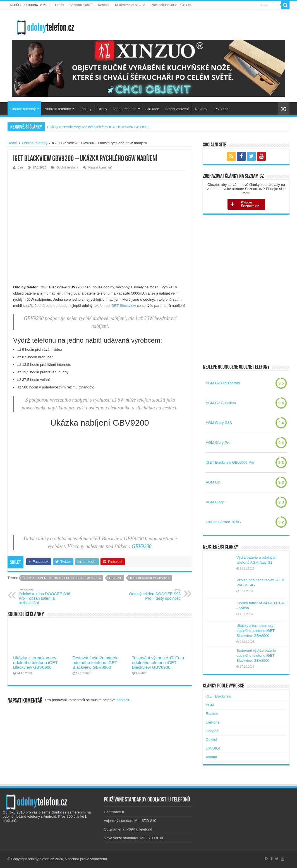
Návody (201, 109)
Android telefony (58, 109)
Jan (20, 167)
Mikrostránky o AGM (130, 5)
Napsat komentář (100, 167)
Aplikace (152, 109)
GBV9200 (142, 546)
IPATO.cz (221, 109)
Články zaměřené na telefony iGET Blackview (62, 578)
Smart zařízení (177, 109)
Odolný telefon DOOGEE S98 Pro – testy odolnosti (152, 594)
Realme (212, 714)
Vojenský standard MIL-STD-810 (130, 821)
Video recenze (125, 109)
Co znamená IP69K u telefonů (128, 829)
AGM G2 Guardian (221, 403)
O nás (59, 5)
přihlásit (123, 700)
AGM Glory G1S (219, 423)
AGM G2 (213, 482)
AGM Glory (215, 502)
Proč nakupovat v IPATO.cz (171, 5)
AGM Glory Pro (218, 443)
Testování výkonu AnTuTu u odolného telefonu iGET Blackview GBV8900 (158, 662)
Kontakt (104, 5)
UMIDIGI (213, 748)
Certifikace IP (115, 812)
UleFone (213, 722)
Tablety (86, 109)
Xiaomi (211, 757)
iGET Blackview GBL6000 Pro (230, 462)
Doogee (212, 731)
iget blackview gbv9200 (150, 578)
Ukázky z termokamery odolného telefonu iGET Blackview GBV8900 (98, 127)
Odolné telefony (23, 109)
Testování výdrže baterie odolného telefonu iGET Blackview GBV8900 (96, 662)
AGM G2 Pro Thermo (223, 383)
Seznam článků (81, 5)
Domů (12, 143)
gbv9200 (116, 578)
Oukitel (211, 740)
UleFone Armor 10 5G (223, 522)
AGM (210, 705)
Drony (102, 109)
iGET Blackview (123, 306)
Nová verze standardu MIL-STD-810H (134, 838)
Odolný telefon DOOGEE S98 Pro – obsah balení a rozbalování (47, 597)
